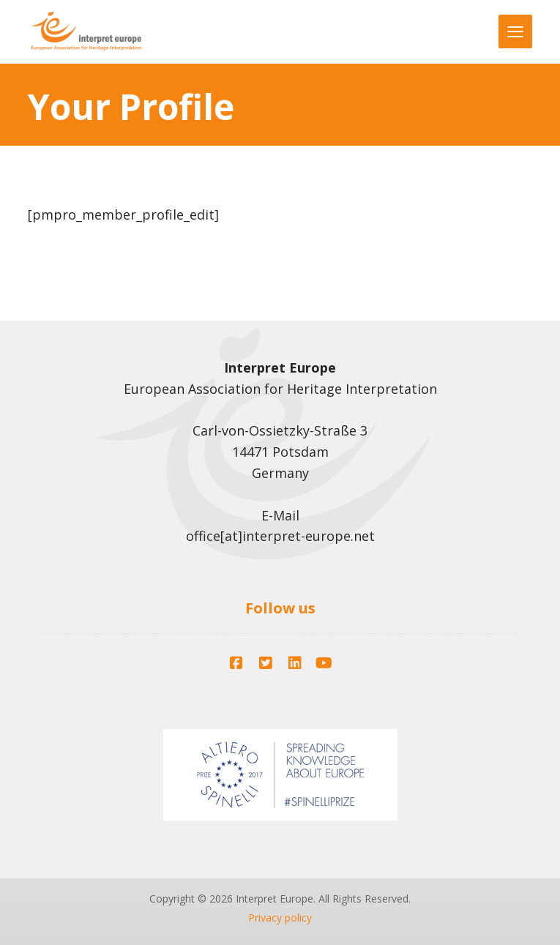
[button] (236, 663)
